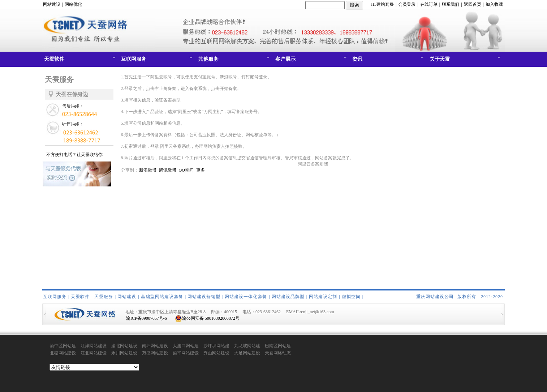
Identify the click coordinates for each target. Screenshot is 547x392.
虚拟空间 (351, 297)
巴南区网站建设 (278, 346)
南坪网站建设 (155, 346)
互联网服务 (156, 61)
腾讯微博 (168, 170)
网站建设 (52, 4)
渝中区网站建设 (63, 346)
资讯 (387, 61)
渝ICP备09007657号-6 (147, 318)
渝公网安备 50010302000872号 (207, 318)
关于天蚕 (464, 61)
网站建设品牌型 (288, 297)
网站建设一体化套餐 (246, 297)
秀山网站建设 (216, 353)
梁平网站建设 (186, 353)
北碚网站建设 (63, 353)
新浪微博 (148, 170)
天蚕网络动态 (278, 353)
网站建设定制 (323, 297)
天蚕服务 (104, 297)
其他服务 (233, 61)
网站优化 (73, 4)
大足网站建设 (247, 353)
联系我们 (451, 4)
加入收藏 (494, 4)
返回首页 (473, 4)
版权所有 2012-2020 (480, 297)
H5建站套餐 (382, 4)
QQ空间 (186, 170)
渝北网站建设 (124, 346)
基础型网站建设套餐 (162, 297)
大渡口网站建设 (186, 346)
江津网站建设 (94, 346)
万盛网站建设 (155, 353)
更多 (201, 170)
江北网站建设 (94, 353)
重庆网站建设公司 (435, 297)
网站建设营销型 (204, 297)
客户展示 (310, 61)
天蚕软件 (79, 61)
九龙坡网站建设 (247, 346)
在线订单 (429, 4)
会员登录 (407, 4)
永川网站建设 (124, 353)
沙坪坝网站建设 (216, 346)
